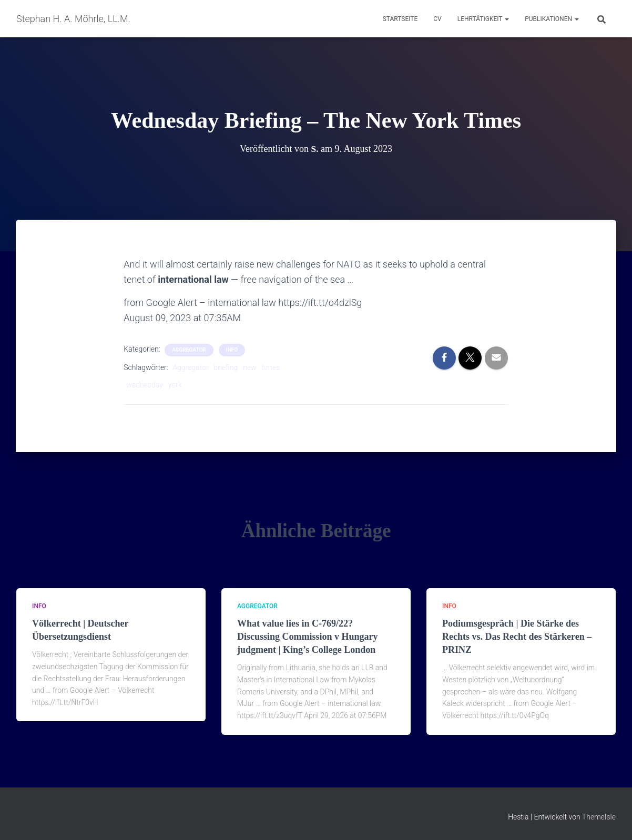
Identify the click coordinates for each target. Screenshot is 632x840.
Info (232, 350)
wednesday (144, 385)
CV (437, 19)
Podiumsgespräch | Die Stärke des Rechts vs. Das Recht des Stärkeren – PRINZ (517, 637)
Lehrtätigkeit (483, 19)
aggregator (189, 350)
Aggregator (190, 367)
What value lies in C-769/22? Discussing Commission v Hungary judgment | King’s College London (308, 637)
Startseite (400, 19)
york (175, 385)
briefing (226, 367)
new (250, 367)
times (271, 367)
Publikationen (552, 19)
